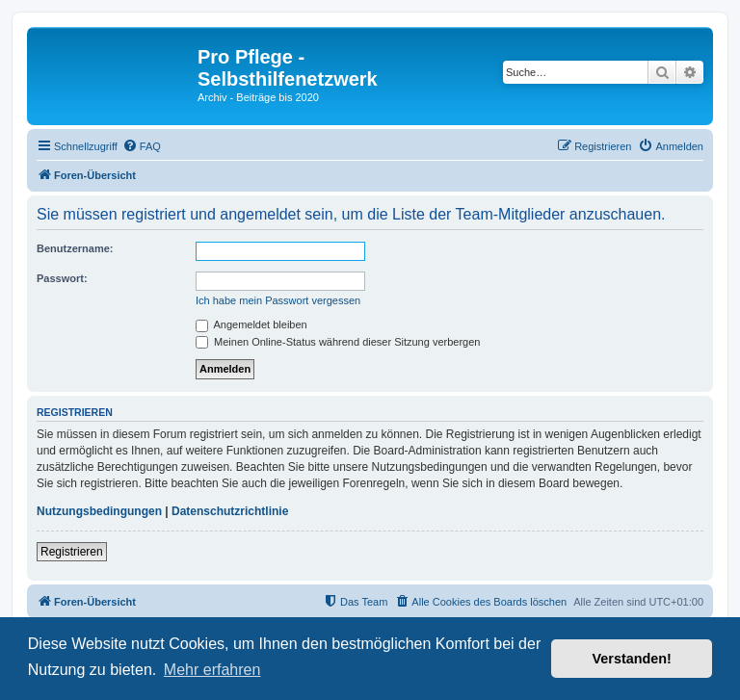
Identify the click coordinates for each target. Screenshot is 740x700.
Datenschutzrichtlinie (230, 511)
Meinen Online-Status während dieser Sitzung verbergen (338, 342)
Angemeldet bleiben (251, 324)
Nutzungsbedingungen (99, 511)
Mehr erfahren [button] (212, 670)
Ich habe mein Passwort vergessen (278, 300)
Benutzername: (75, 248)
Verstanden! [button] (632, 659)
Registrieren (72, 552)
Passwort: (62, 278)
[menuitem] (142, 146)
